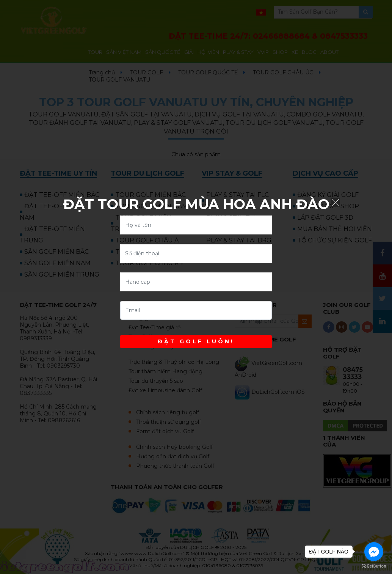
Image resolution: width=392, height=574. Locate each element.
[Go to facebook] (374, 552)
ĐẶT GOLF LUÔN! (196, 341)
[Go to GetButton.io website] (374, 566)
